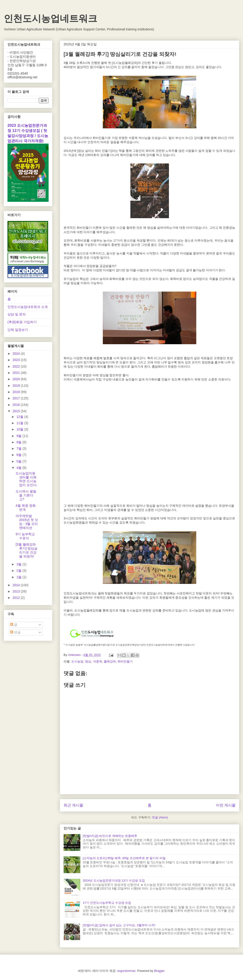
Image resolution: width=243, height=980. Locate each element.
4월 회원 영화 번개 (26, 508)
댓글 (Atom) (160, 817)
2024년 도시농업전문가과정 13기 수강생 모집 (114, 881)
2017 (17, 398)
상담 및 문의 (17, 314)
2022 (17, 366)
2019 (17, 386)
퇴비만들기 (125, 661)
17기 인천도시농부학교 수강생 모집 (107, 903)
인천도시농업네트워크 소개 (28, 307)
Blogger (159, 971)
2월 (19, 571)
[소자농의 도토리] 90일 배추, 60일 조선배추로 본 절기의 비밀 (124, 858)
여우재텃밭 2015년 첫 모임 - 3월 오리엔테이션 (27, 522)
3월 (19, 564)
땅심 (88, 661)
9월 (19, 436)
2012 (17, 598)
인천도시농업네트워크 (50, 18)
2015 (17, 411)
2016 (17, 405)
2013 (17, 591)
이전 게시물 (226, 805)
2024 (17, 354)
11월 (20, 423)
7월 (19, 448)
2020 (17, 379)
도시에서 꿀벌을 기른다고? (26, 495)
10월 (20, 429)
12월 (20, 417)
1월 (19, 577)
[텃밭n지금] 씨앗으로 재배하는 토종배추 (110, 836)
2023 (17, 360)
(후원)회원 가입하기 (22, 322)
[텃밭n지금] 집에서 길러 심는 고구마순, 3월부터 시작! (119, 925)
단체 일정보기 (18, 330)
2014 (17, 585)
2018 (17, 392)
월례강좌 (110, 661)
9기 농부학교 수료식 (25, 536)
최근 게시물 (73, 805)
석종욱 (98, 661)
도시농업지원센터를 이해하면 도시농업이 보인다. (27, 479)
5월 (19, 461)
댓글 (15, 632)
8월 (19, 442)
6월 (19, 455)
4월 (19, 468)
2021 (17, 373)
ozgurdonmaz (126, 971)
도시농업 (77, 661)
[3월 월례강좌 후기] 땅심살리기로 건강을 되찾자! (27, 550)
